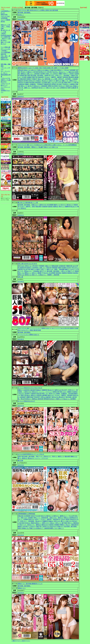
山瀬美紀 (72, 84)
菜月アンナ (43, 271)
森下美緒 (64, 82)
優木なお (59, 81)
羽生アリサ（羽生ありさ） (44, 456)
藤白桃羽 (39, 207)
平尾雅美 (41, 266)
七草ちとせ (64, 271)
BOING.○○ (21, 15)
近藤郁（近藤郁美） (31, 84)
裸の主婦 (20, 461)
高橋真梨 (55, 268)
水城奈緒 (44, 207)
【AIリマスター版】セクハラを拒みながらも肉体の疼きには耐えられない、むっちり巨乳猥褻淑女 (47, 145)
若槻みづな (25, 528)
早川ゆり (23, 72)
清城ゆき (51, 521)
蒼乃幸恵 (36, 72)
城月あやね (55, 397)
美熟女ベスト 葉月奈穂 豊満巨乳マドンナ (30, 584)
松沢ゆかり (53, 399)
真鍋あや (39, 390)
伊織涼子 (35, 79)
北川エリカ (74, 269)
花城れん (76, 86)
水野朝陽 (62, 269)
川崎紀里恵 (23, 79)
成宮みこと (38, 523)
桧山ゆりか (45, 81)
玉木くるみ (56, 88)
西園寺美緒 (30, 397)
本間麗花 (57, 525)
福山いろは (41, 79)
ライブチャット (5, 87)
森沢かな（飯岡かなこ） (61, 516)
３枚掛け (3, 34)
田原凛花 (39, 395)
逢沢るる (32, 519)
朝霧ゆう (20, 390)
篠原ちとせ (57, 205)
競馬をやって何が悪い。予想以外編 (5, 27)
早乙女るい (75, 268)
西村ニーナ (24, 86)
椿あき (28, 395)
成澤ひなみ (21, 275)
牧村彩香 (40, 399)
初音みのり (37, 86)
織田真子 (60, 77)
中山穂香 (26, 82)
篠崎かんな (74, 456)
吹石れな (23, 208)
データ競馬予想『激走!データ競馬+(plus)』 (6, 39)
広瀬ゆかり (30, 72)
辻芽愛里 (62, 88)
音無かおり (35, 205)
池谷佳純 (32, 82)
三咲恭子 (72, 74)
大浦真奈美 (21, 84)
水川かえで (62, 86)
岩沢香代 (26, 81)
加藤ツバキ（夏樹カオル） (70, 81)
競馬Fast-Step (5, 59)
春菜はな (33, 395)
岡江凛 (76, 82)
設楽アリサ (52, 81)
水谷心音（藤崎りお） (24, 88)
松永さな (43, 516)
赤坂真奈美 (23, 268)
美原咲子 (29, 79)
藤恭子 (38, 269)
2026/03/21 (21, 96)
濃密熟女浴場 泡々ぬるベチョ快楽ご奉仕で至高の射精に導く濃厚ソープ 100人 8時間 (43, 68)
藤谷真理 (33, 390)
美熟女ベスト (22, 588)
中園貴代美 (69, 266)
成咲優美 (45, 395)
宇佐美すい (66, 84)
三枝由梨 (75, 79)
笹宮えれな (57, 521)
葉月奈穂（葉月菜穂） (24, 12)
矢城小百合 (54, 70)
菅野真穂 (46, 399)
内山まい (68, 525)
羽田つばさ (63, 392)
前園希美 (67, 207)
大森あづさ (48, 266)
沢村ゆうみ (28, 266)
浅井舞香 (73, 399)
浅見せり (34, 273)
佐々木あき (62, 519)
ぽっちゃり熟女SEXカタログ (26, 401)
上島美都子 (37, 74)
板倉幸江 (29, 268)
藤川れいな (50, 516)
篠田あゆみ (45, 525)
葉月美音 (22, 523)
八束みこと (61, 528)
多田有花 (66, 77)
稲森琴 (60, 268)
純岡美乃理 (56, 392)
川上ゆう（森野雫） (51, 77)
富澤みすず (42, 72)
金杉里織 (71, 394)
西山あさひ (74, 207)
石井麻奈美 (62, 266)
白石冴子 (69, 268)
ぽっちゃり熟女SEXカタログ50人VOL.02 (30, 388)
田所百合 (20, 82)
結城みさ (47, 70)
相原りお (33, 269)
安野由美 (20, 70)
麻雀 (2, 66)
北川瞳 (24, 77)
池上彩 (25, 269)
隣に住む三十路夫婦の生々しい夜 (28, 203)
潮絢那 (39, 273)
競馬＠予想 (4, 15)
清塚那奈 (64, 273)
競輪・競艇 (7, 64)
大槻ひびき (49, 88)
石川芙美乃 (55, 86)
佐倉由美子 (41, 77)
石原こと (43, 269)
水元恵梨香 (50, 205)
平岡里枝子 (40, 84)
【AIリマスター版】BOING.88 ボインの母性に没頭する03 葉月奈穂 (38, 10)
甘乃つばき (58, 82)
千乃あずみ (45, 273)
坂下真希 (68, 88)
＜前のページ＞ (16, 641)
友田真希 (73, 70)
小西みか (52, 523)
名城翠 (64, 268)
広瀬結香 (74, 88)
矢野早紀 (20, 269)
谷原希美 (26, 519)
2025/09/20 (21, 282)
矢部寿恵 (22, 75)
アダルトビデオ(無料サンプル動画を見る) (6, 80)
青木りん (62, 207)
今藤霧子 (50, 275)
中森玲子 (73, 75)
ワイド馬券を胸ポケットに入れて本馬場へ (5, 49)
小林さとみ (55, 147)
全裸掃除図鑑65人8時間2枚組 (26, 514)
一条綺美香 (56, 275)
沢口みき (67, 70)
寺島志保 (49, 268)
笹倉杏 (72, 519)
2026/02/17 (21, 154)
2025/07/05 (21, 465)
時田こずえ (50, 74)
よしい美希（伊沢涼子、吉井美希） (61, 79)
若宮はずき (32, 81)
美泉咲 (77, 271)
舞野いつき (54, 528)
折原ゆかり (28, 399)
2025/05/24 (21, 535)
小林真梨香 (44, 86)
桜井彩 (68, 519)
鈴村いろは (21, 273)
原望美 (47, 75)
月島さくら (71, 82)
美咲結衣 (20, 81)
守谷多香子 (37, 397)
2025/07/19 (21, 406)
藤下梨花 (28, 75)
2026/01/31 (21, 215)
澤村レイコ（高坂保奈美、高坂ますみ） (46, 518)
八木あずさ (21, 394)
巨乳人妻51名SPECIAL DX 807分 (27, 264)
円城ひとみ (32, 528)
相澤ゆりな (28, 275)
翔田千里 (35, 77)
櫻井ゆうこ (61, 70)
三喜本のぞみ (42, 205)
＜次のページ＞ (25, 641)
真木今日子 (54, 527)
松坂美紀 (50, 207)
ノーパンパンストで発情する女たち (28, 335)
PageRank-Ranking (6, 35)
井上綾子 (60, 84)
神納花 (33, 523)
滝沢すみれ (21, 266)
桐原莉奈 (70, 273)
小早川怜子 (50, 72)
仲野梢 (50, 86)
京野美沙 (54, 84)
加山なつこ (62, 72)
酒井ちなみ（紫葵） (53, 269)
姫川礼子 (30, 86)
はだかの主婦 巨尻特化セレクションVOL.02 (31, 454)
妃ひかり (64, 205)
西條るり (67, 269)
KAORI (38, 516)
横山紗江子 (62, 397)
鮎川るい (56, 72)
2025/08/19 (21, 339)
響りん (20, 458)
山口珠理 (44, 82)
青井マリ (66, 74)
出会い (3, 89)
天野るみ (43, 397)
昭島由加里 (55, 266)
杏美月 (34, 207)
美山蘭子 (41, 147)
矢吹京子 (33, 516)
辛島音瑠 (56, 519)
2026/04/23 (21, 19)
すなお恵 (71, 516)
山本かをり (34, 70)
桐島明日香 (48, 84)
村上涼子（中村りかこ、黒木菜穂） (60, 75)
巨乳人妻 (20, 277)
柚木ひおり (51, 395)
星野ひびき (46, 523)
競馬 (2, 64)
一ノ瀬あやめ (70, 72)
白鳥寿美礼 (35, 268)
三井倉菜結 (36, 271)
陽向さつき (48, 147)
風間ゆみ (23, 74)
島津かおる (41, 70)
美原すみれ (69, 86)
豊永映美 (71, 77)
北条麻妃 (29, 77)
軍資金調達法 (5, 75)
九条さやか (69, 521)
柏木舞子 (43, 74)
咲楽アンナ (71, 271)
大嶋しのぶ (30, 74)
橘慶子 (61, 74)
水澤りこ (37, 519)
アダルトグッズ (5, 83)
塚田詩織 (48, 79)
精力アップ (4, 85)
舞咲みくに (28, 273)
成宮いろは (51, 82)
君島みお (66, 518)
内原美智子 (38, 82)
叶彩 (29, 269)
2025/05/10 (21, 593)
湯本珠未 (59, 273)
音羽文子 (56, 74)
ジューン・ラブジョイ (46, 392)
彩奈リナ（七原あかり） (39, 275)
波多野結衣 (35, 88)
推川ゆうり (42, 88)
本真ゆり (39, 81)
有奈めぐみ (27, 70)
